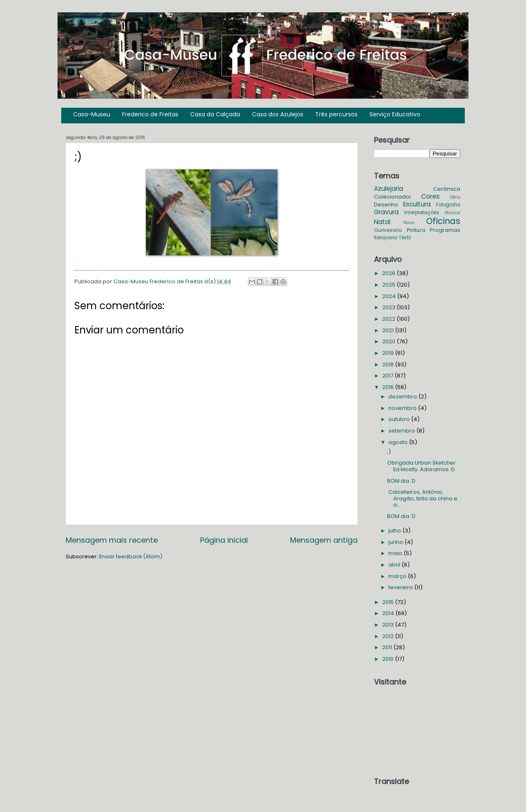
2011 (388, 647)
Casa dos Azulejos (278, 114)
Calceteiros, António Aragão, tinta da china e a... (422, 498)
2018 (389, 364)
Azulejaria (389, 189)
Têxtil (405, 238)
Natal (382, 222)
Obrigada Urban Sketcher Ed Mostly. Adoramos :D (421, 466)
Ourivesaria (388, 230)
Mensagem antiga (324, 540)
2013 (389, 625)
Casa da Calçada (215, 114)
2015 (389, 602)
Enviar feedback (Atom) (131, 556)
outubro (400, 419)
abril (395, 565)
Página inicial (224, 540)
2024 (390, 296)
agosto (399, 442)
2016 (389, 387)
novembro (403, 408)
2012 (389, 636)
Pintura (416, 230)
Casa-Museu (92, 114)
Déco (455, 197)
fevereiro (401, 587)
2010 (389, 659)
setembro (402, 431)
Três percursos (336, 114)
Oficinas (443, 221)
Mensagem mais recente (112, 540)
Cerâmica (447, 189)
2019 (389, 353)
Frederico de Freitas (150, 114)
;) (389, 452)
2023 (389, 307)
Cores (430, 196)
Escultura (417, 204)
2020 (389, 341)
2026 (389, 273)
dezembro (403, 397)
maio (396, 553)
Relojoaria (386, 238)
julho (395, 531)
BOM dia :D (401, 481)
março (398, 576)
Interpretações (422, 213)
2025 (389, 285)
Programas (445, 230)
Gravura (386, 212)
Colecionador (393, 197)
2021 (389, 330)
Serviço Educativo (395, 114)
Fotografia (448, 205)
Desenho (386, 205)
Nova (409, 223)
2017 (388, 376)
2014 (389, 613)
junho (396, 542)
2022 (389, 319)
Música (452, 213)
